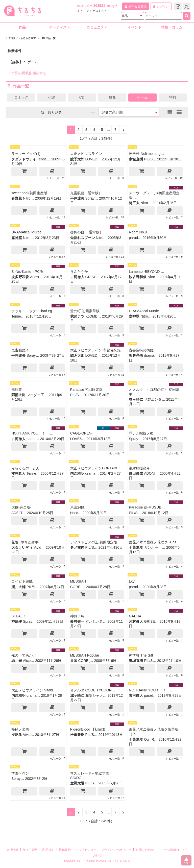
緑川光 (17, 661)
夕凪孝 (17, 735)
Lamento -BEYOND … (147, 272)
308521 (99, 6)
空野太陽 (77, 783)
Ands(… (37, 277)
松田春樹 (77, 735)
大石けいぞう (22, 547)
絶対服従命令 (139, 468)
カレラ (98, 855)
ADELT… (19, 513)
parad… (135, 238)
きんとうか (79, 272)
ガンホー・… (155, 547)
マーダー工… (37, 395)
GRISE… (93, 277)
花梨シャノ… (96, 695)
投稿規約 (65, 850)
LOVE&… (78, 439)
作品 (22, 27)
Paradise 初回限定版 (87, 390)
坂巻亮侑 (136, 355)
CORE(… (86, 661)
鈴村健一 (77, 621)
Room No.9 (138, 232)
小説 (52, 97)
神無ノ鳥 (77, 616)
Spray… (92, 198)
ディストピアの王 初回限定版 (94, 542)
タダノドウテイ (24, 159)
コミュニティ (97, 27)
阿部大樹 (18, 395)
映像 (112, 97)
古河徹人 (77, 277)
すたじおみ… (96, 621)
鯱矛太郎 (77, 159)
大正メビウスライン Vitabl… (34, 690)
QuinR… (151, 739)
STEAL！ (19, 616)
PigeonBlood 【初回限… (90, 729)
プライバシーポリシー (116, 850)
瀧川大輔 (18, 587)
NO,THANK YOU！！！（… (151, 690)
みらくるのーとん (26, 468)
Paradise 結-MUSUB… (147, 507)
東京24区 (78, 507)
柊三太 (134, 203)
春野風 (17, 198)
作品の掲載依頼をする (28, 73)
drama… (151, 355)
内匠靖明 (77, 473)
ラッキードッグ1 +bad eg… (33, 311)
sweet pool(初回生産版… (31, 193)
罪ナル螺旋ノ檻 (141, 433)
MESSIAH (78, 581)
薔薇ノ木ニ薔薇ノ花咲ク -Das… (154, 542)
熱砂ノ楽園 (20, 729)
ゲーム (142, 97)
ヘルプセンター (86, 850)
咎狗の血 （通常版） (87, 232)
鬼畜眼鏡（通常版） (86, 193)
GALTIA (135, 616)
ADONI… (151, 473)
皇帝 (74, 661)
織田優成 (136, 473)
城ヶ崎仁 (136, 399)
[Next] (123, 130)
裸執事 (17, 390)
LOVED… (93, 159)
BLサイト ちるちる (119, 861)
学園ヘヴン (20, 773)
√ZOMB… (93, 316)
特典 (173, 97)
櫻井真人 (18, 473)
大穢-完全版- (21, 507)
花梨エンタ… (155, 399)
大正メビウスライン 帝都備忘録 (95, 350)
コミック (21, 97)
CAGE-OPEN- (81, 433)
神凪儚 (17, 621)
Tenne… (44, 159)
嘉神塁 (17, 238)
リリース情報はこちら (173, 850)
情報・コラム (172, 27)
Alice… (29, 661)
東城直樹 (136, 159)
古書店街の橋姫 (141, 350)
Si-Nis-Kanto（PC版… (29, 272)
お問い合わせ (145, 850)
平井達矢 (77, 198)
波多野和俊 (20, 277)
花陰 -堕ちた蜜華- (25, 542)
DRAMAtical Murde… (28, 232)
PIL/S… (150, 159)
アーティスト (60, 27)
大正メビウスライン (86, 154)
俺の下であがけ (24, 655)
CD (82, 97)
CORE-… (78, 587)
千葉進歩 (136, 547)
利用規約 (48, 850)
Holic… (76, 513)
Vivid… (39, 547)
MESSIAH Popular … (87, 655)
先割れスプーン (83, 238)
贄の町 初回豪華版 (85, 311)
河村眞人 (136, 621)
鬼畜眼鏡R (20, 350)
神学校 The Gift (141, 655)
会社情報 (12, 850)
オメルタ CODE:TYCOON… (93, 690)
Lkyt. (133, 581)
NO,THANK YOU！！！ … (32, 433)
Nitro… (29, 198)
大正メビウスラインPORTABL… (96, 468)
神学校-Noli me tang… (146, 154)
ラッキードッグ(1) (26, 154)
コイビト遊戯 (22, 581)
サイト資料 (30, 850)
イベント (134, 27)
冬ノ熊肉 (77, 547)
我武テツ (77, 316)
